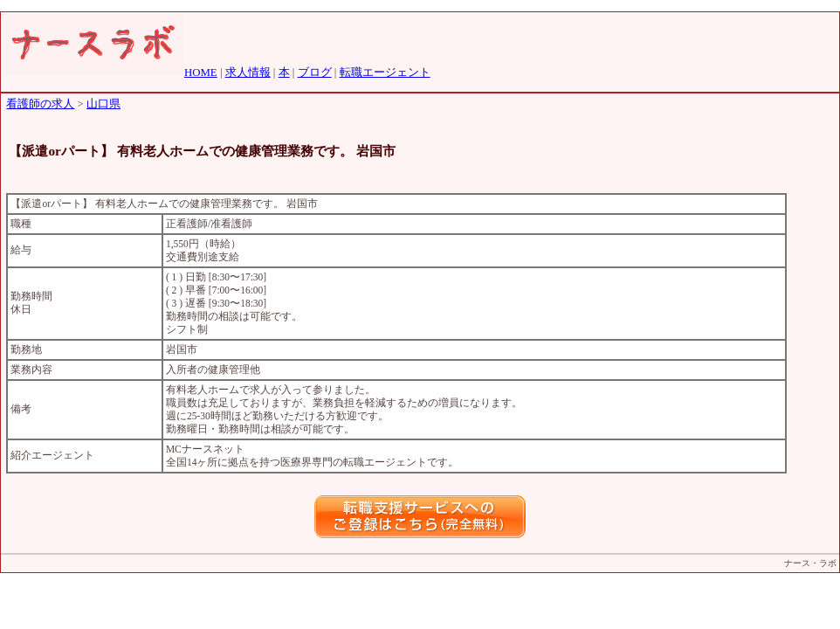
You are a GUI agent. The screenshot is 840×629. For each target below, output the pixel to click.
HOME (201, 73)
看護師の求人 (40, 104)
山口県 (103, 104)
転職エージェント (385, 73)
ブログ (315, 73)
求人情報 (248, 73)
